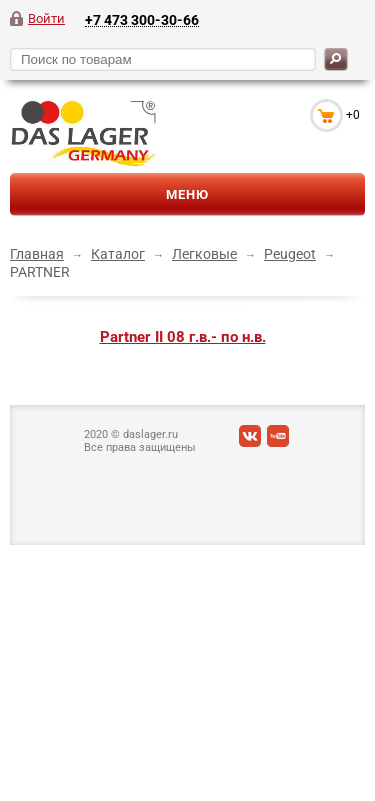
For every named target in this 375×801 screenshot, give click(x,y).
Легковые (204, 254)
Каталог (118, 254)
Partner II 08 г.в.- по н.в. (183, 337)
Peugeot (290, 254)
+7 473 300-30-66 (142, 19)
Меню (187, 194)
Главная (37, 254)
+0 (353, 115)
